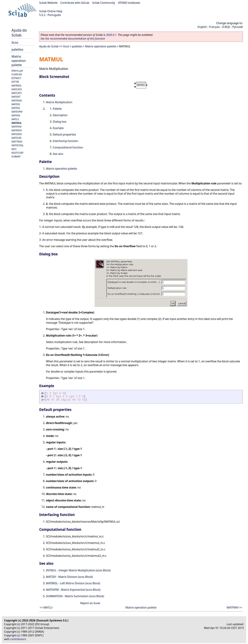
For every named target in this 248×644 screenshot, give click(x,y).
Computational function (68, 147)
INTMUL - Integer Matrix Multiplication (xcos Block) (78, 570)
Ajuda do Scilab (19, 33)
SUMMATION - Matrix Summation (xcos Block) (75, 596)
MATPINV (17, 127)
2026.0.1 (111, 35)
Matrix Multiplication (59, 102)
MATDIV (16, 104)
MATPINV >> (234, 607)
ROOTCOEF (17, 153)
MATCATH (17, 89)
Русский (238, 27)
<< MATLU (46, 607)
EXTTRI (15, 82)
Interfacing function (65, 141)
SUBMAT (16, 156)
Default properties (64, 134)
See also (58, 154)
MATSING (17, 134)
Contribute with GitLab (75, 3)
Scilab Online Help (51, 11)
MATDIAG (17, 100)
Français (214, 27)
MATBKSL (17, 85)
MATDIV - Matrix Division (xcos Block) (69, 577)
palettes (17, 49)
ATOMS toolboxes (129, 3)
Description (60, 115)
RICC (14, 149)
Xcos (15, 42)
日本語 (226, 27)
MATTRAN (17, 142)
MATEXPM (17, 112)
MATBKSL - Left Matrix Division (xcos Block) (73, 583)
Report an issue (90, 603)
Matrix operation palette (19, 61)
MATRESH (17, 130)
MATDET (16, 97)
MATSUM (16, 138)
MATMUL (17, 123)
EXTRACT (16, 78)
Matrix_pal (17, 71)
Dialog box (60, 122)
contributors (18, 639)
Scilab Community (104, 3)
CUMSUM (17, 74)
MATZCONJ (17, 145)
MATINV (16, 115)
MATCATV (17, 93)
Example (58, 128)
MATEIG (16, 108)
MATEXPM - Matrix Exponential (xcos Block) (73, 590)
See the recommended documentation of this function (73, 39)
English (202, 27)
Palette (57, 109)
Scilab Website (48, 3)
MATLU (15, 119)
